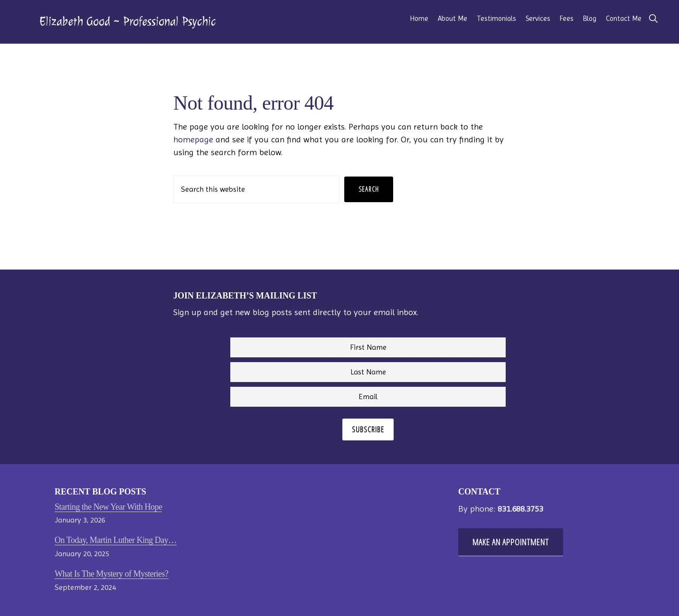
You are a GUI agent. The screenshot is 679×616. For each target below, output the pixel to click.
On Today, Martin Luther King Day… (116, 540)
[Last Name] (368, 372)
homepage (193, 139)
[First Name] (368, 347)
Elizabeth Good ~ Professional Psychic (127, 21)
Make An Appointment (511, 542)
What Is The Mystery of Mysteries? (112, 574)
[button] (653, 19)
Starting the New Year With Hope (108, 507)
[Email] (368, 397)
